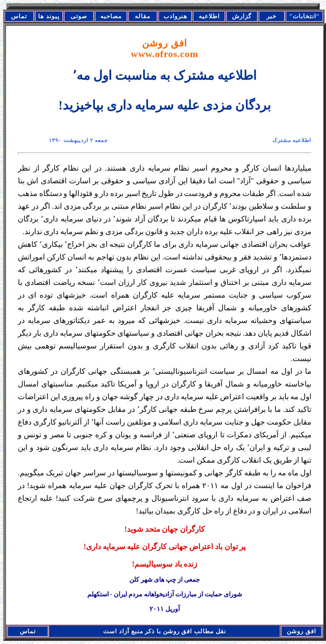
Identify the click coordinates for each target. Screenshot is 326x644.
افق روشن (165, 49)
